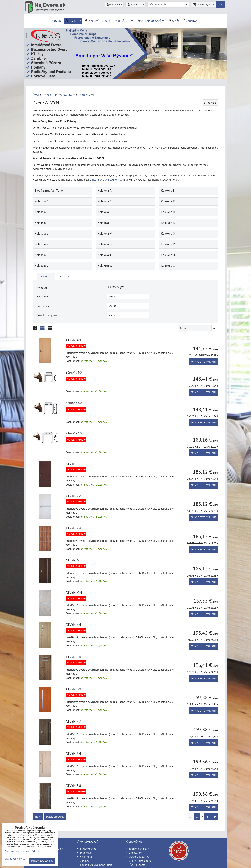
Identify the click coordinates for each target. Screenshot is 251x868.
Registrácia (136, 4)
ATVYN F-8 (73, 786)
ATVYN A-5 (73, 560)
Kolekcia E (168, 201)
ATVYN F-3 (73, 689)
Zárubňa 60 (74, 372)
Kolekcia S (41, 255)
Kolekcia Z (168, 266)
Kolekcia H (168, 212)
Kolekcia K (168, 223)
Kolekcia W (105, 266)
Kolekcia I (41, 223)
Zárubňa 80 (74, 403)
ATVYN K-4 (73, 625)
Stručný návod (88, 849)
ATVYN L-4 (73, 657)
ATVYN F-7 (73, 721)
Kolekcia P (41, 244)
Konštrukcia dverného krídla (96, 865)
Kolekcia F (41, 212)
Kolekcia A (105, 191)
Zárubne (85, 861)
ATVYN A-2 (73, 464)
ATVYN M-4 (74, 593)
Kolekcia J (104, 223)
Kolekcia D (105, 201)
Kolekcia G (105, 212)
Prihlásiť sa (114, 4)
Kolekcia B (168, 191)
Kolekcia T (105, 255)
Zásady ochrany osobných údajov (22, 851)
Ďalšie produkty (55, 817)
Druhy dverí (87, 853)
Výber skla (86, 857)
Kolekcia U (168, 255)
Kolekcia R (168, 244)
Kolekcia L (41, 234)
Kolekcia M (105, 234)
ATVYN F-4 (73, 754)
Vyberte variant (204, 362)
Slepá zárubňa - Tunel (49, 191)
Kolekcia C (42, 201)
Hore (38, 817)
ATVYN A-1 (73, 340)
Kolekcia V (41, 266)
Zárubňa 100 (75, 433)
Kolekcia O (168, 234)
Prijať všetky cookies (42, 861)
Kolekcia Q (105, 244)
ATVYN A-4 (73, 528)
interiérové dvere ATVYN (105, 179)
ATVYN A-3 (73, 496)
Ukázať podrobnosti (15, 859)
